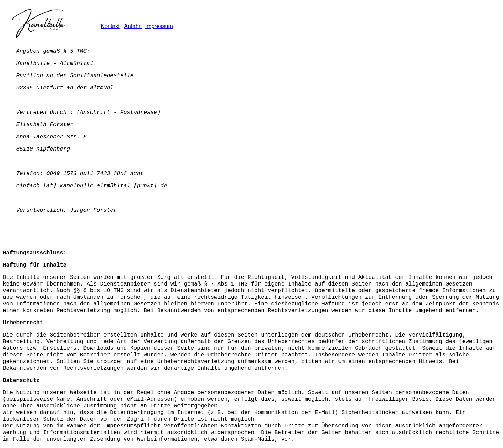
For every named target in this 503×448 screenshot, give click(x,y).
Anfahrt (133, 26)
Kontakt (110, 26)
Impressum (159, 26)
